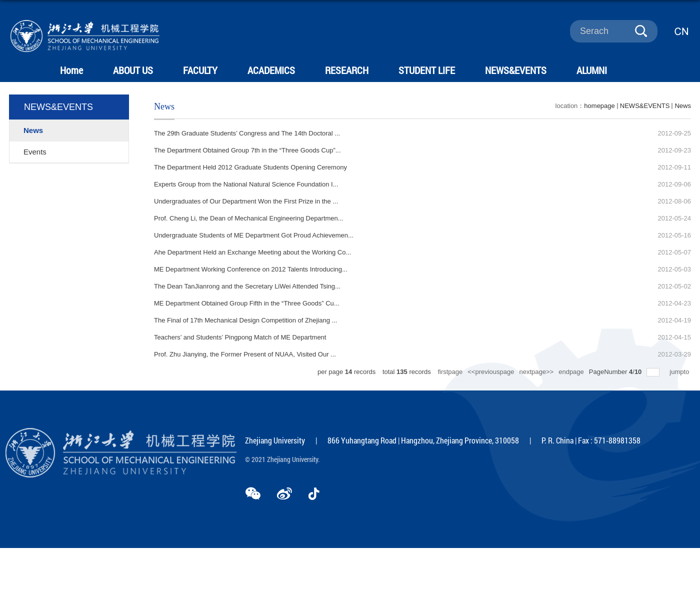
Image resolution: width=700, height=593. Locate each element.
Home (71, 70)
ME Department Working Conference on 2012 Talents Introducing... (251, 269)
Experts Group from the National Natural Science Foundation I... (246, 184)
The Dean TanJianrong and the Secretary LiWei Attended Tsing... (247, 286)
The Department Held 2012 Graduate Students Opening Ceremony (250, 167)
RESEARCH (346, 70)
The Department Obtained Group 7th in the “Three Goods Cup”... (247, 150)
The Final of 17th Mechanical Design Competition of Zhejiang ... (245, 320)
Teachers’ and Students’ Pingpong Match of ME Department (240, 337)
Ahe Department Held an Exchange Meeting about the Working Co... (252, 252)
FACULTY (200, 70)
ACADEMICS (270, 70)
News (683, 106)
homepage (599, 106)
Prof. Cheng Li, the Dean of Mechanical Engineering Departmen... (249, 218)
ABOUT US (132, 70)
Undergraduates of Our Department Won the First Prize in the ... (246, 201)
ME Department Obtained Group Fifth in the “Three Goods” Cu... (247, 303)
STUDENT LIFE (425, 70)
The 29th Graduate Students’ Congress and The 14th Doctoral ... (247, 133)
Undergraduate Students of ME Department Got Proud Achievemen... (254, 235)
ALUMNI (590, 70)
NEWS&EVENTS (514, 70)
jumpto (680, 372)
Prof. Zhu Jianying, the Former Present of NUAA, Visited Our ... (245, 354)
